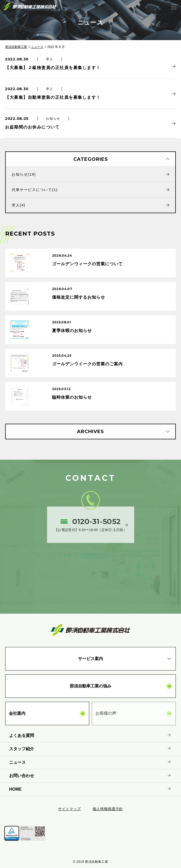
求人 (19, 205)
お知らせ (24, 174)
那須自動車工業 (16, 47)
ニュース (37, 47)
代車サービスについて (35, 190)
